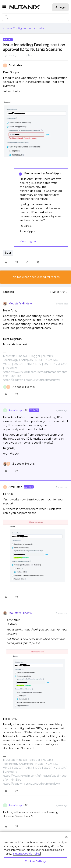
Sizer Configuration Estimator (25, 28)
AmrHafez (15, 65)
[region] (35, 850)
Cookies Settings (35, 861)
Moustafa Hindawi (20, 303)
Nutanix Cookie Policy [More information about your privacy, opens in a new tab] (27, 854)
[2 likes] (19, 387)
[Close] (66, 837)
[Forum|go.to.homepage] (25, 7)
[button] (4, 8)
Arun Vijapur (16, 410)
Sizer (8, 253)
